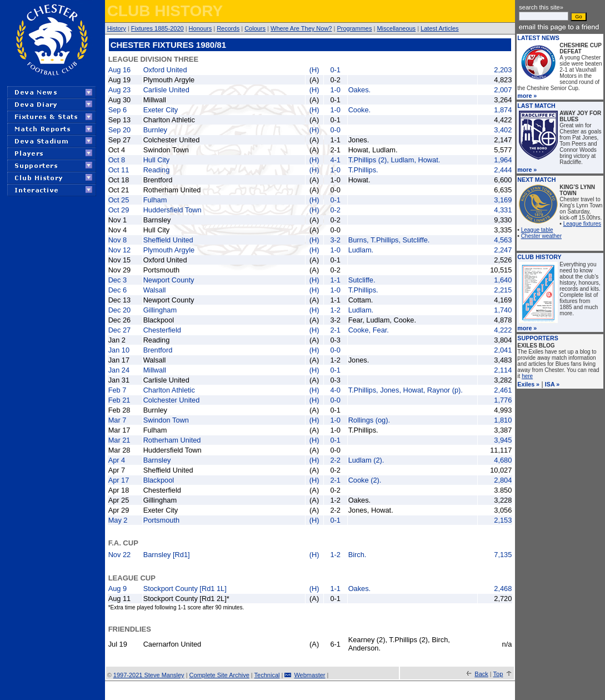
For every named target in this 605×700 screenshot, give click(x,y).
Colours (255, 28)
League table (537, 230)
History (117, 28)
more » (527, 96)
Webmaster (309, 675)
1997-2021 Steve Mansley (149, 675)
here (527, 376)
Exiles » (528, 384)
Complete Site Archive (219, 675)
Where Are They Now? (301, 28)
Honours (201, 28)
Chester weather (541, 236)
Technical (267, 675)
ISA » (552, 384)
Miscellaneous (396, 28)
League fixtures (582, 224)
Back (481, 674)
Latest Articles (439, 28)
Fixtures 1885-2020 (157, 28)
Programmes (354, 28)
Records (228, 28)
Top (498, 674)
